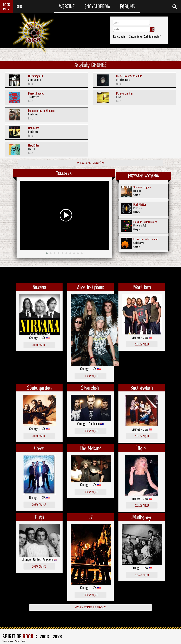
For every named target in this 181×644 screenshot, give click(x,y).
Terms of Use (8, 641)
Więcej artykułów (90, 163)
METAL (7, 9)
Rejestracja (119, 36)
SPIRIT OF (18, 636)
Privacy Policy (20, 641)
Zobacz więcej (39, 345)
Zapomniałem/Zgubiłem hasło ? (145, 36)
